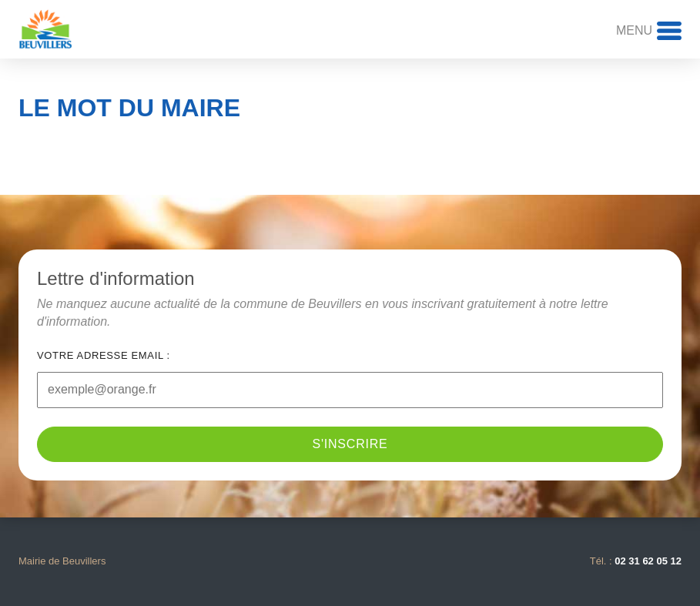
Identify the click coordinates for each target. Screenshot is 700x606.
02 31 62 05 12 (648, 561)
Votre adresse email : (104, 355)
